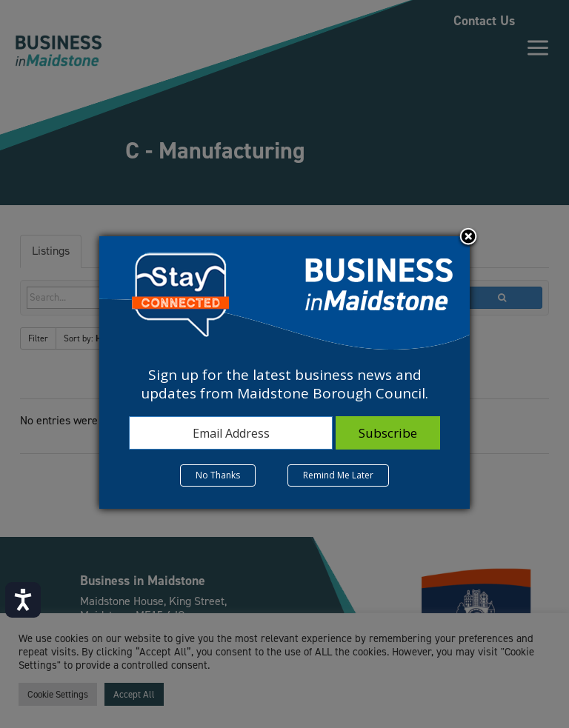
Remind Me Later (338, 475)
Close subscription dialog (468, 238)
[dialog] (284, 373)
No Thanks (218, 475)
